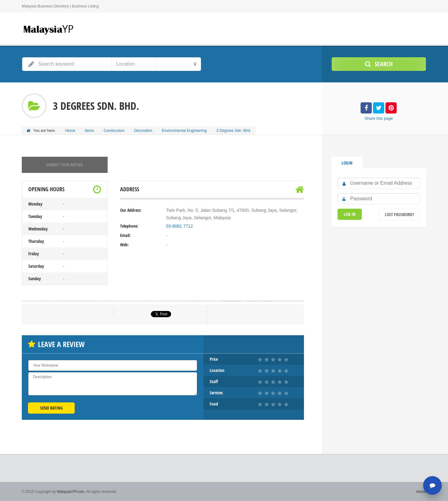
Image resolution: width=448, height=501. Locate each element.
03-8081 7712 (180, 226)
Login (347, 163)
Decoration (143, 131)
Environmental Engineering (184, 131)
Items (89, 131)
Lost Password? (399, 214)
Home (70, 131)
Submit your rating (65, 165)
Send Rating (51, 408)
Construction (114, 131)
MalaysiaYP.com (71, 492)
